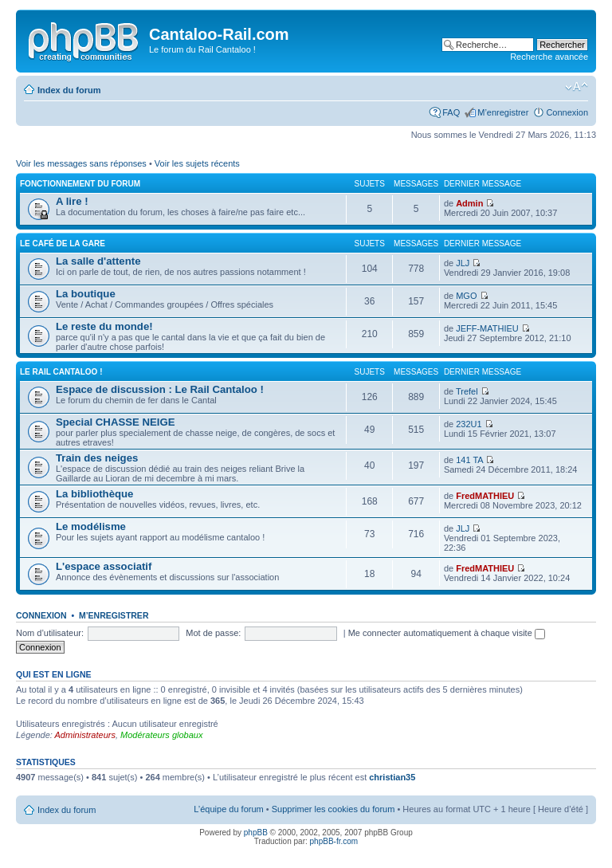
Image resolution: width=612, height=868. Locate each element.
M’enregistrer (503, 112)
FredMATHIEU (485, 496)
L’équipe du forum (228, 809)
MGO (466, 296)
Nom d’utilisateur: (50, 633)
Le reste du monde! (104, 326)
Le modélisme (91, 526)
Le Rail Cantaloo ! (61, 372)
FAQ (451, 112)
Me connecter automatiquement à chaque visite (447, 633)
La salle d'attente (98, 261)
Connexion (567, 112)
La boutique (86, 294)
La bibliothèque (94, 494)
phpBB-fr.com (334, 841)
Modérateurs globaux (161, 735)
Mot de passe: (213, 633)
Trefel (467, 391)
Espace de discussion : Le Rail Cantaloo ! (160, 389)
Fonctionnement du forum (80, 184)
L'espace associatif (104, 566)
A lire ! (72, 201)
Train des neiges (97, 458)
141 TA (469, 460)
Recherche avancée (549, 57)
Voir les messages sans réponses (81, 163)
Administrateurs (85, 735)
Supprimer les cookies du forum (333, 809)
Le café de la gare (63, 244)
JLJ (463, 263)
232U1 (469, 424)
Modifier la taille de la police (577, 87)
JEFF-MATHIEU (487, 328)
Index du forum (69, 90)
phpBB (256, 833)
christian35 (392, 777)
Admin (469, 203)
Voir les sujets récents (197, 163)
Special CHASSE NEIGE (116, 422)
